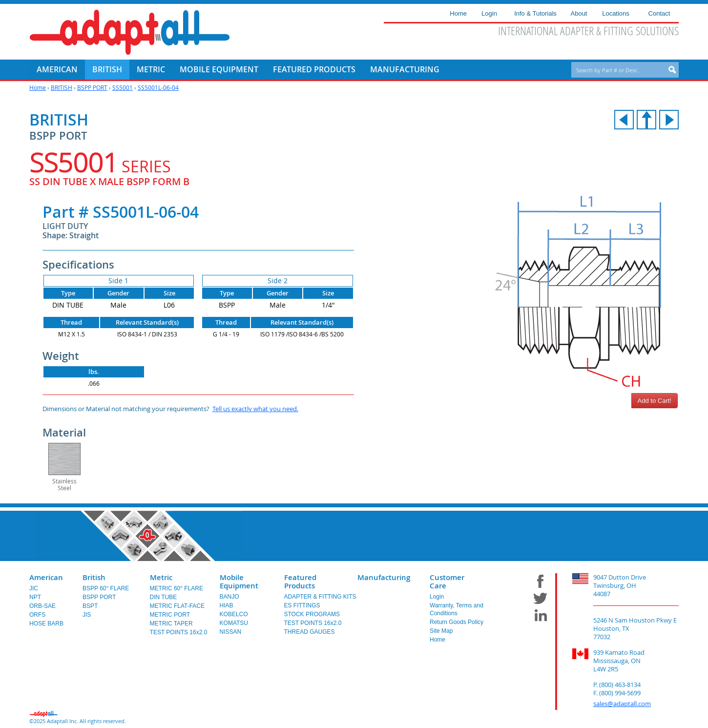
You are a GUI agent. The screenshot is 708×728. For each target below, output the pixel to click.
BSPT (90, 606)
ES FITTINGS (302, 605)
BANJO (229, 597)
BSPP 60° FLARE (106, 588)
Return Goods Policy (457, 622)
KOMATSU (234, 623)
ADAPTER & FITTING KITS (320, 597)
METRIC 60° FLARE (177, 588)
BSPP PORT (92, 87)
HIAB (227, 605)
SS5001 (123, 87)
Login (437, 597)
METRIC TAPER (171, 624)
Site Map (441, 631)
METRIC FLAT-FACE (177, 606)
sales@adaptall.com (622, 704)
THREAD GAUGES (310, 632)
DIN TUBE (164, 597)
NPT (35, 597)
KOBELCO (234, 614)
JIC (34, 588)
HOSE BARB (46, 624)
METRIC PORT (170, 615)
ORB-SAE (42, 606)
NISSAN (231, 632)
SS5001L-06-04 (158, 87)
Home (38, 87)
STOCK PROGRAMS (312, 614)
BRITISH (62, 87)
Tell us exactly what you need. (255, 409)
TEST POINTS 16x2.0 (179, 632)
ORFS (37, 615)
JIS (87, 615)
